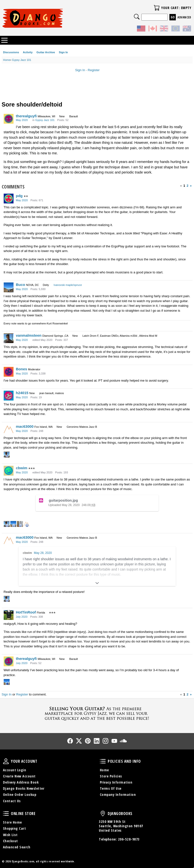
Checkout (10, 841)
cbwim (22, 468)
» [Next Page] (191, 186)
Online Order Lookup (20, 795)
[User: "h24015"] (9, 396)
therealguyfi (26, 116)
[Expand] (97, 583)
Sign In (63, 52)
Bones (22, 369)
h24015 (22, 393)
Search (137, 17)
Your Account (6, 761)
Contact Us (12, 801)
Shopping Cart (15, 828)
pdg (19, 196)
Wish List (10, 835)
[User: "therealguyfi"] (9, 119)
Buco (21, 285)
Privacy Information (116, 782)
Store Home (12, 822)
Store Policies (111, 776)
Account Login (15, 770)
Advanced (184, 17)
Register (94, 70)
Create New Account (19, 776)
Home (104, 770)
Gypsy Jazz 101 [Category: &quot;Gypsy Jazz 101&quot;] (45, 120)
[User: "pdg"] (9, 199)
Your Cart (157, 8)
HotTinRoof (26, 612)
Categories (4, 40)
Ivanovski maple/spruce (68, 285)
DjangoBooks (103, 814)
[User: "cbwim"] (9, 471)
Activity (28, 52)
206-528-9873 (129, 839)
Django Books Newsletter (24, 788)
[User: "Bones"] (9, 372)
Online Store (6, 814)
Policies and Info (103, 761)
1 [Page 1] (184, 186)
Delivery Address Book (21, 782)
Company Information (118, 795)
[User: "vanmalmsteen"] (9, 338)
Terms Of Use (111, 788)
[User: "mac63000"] (9, 429)
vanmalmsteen (29, 335)
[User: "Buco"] (9, 287)
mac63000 (25, 426)
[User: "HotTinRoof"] (9, 615)
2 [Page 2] (187, 186)
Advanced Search (17, 847)
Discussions (11, 52)
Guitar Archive (46, 52)
